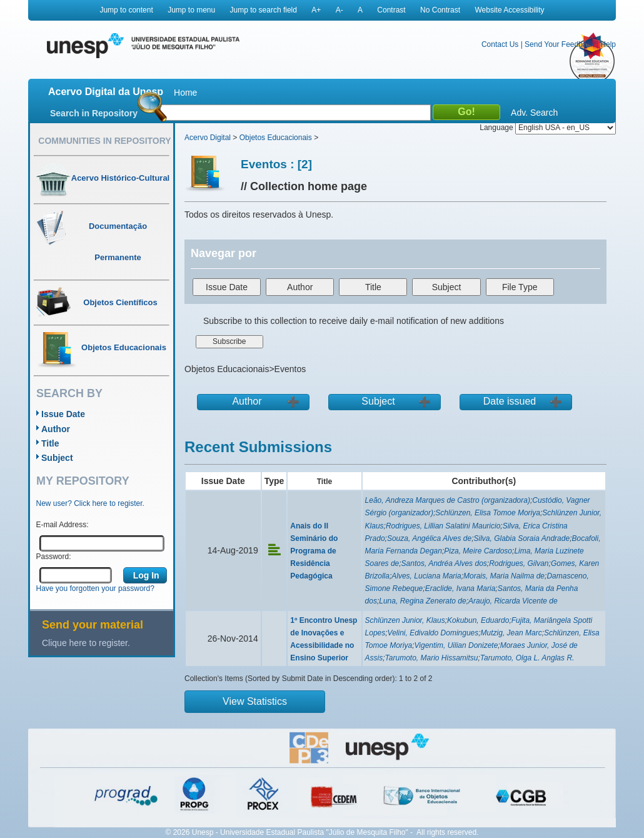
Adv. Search (534, 113)
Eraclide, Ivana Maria (460, 588)
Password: (54, 557)
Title (50, 443)
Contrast (391, 10)
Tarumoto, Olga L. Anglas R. (527, 658)
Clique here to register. (86, 643)
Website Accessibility (509, 10)
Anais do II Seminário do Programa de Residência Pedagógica (314, 551)
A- (340, 10)
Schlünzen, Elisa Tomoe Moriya (488, 513)
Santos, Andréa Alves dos (444, 563)
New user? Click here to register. (90, 503)
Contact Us (500, 44)
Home (185, 93)
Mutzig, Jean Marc (511, 633)
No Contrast (440, 10)
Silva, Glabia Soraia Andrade (521, 538)
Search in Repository (94, 113)
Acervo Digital (208, 138)
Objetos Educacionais (276, 138)
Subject (57, 458)
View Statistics (255, 701)
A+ (316, 10)
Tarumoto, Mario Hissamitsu (432, 658)
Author (56, 429)
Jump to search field (264, 10)
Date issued (510, 401)
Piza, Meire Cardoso (478, 551)
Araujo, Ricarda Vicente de (513, 601)
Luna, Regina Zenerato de (422, 601)
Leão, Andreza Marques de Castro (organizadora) (448, 500)
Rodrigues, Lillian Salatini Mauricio (443, 526)
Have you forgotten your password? (95, 588)
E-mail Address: (63, 525)
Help (608, 44)
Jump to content (126, 10)
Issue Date (63, 414)
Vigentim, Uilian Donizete (456, 645)
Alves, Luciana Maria (426, 576)
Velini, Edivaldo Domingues (433, 633)
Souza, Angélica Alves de (429, 538)
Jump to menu (191, 10)
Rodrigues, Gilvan (519, 563)
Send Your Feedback (559, 44)
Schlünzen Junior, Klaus (405, 620)
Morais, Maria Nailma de (504, 576)
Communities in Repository (104, 141)
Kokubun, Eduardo (478, 620)
